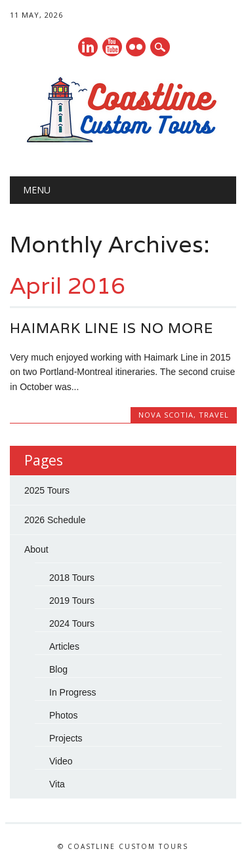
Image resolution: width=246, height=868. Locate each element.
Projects (66, 738)
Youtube (112, 47)
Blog (58, 669)
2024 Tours (72, 623)
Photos (64, 715)
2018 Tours (72, 578)
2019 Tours (72, 601)
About (36, 549)
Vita (57, 784)
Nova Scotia (166, 415)
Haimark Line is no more (112, 328)
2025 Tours (47, 490)
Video (61, 761)
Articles (64, 646)
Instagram (136, 47)
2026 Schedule (55, 520)
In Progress (73, 692)
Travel (214, 415)
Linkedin (88, 47)
